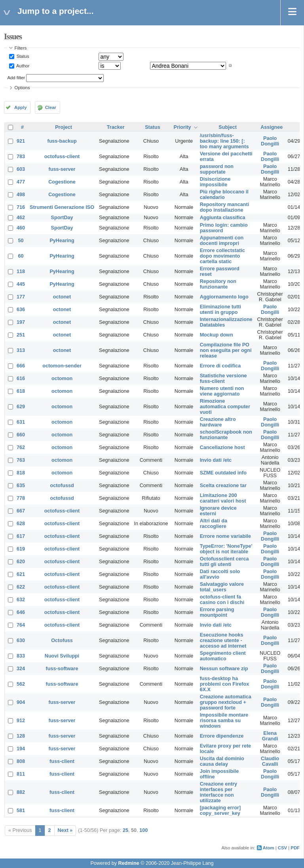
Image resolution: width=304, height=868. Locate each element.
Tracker (116, 127)
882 (21, 792)
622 (21, 587)
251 (21, 335)
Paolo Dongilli (270, 141)
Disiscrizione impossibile (215, 182)
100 (143, 830)
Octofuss (62, 640)
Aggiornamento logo (224, 297)
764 (21, 625)
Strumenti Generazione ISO (62, 207)
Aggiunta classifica (223, 218)
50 (21, 241)
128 (21, 736)
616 (21, 379)
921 (21, 141)
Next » (65, 830)
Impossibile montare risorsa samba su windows (224, 721)
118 (21, 271)
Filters (21, 48)
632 (21, 600)
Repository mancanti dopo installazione (225, 207)
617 (21, 536)
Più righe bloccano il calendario (224, 195)
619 (21, 549)
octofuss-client (62, 157)
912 (21, 721)
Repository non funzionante (218, 284)
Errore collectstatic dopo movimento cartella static (222, 256)
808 (21, 761)
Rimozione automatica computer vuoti (225, 407)
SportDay (62, 218)
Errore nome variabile (226, 536)
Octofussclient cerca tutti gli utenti (224, 562)
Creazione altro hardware (218, 422)
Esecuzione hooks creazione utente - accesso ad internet (223, 640)
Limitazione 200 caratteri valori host (223, 498)
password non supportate (217, 169)
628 (21, 524)
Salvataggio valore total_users (222, 587)
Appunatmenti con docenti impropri (222, 241)
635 (21, 486)
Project (64, 127)
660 (21, 435)
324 (21, 669)
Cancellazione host (222, 447)
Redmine (128, 863)
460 (21, 228)
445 (21, 284)
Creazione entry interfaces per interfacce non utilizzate (218, 792)
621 (21, 574)
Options (22, 88)
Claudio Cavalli (270, 761)
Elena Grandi (270, 736)
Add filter (16, 78)
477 (21, 182)
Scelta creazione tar (223, 486)
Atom (269, 848)
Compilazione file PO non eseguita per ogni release (226, 350)
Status (22, 56)
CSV (282, 848)
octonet (62, 297)
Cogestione (62, 182)
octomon (62, 379)
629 (21, 407)
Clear (51, 107)
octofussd (62, 486)
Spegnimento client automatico (223, 656)
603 (21, 169)
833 (21, 656)
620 (21, 562)
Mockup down (217, 335)
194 (21, 749)
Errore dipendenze (222, 736)
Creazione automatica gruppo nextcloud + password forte (226, 702)
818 (21, 473)
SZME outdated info (223, 473)
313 (21, 350)
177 (21, 297)
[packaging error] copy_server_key (220, 811)
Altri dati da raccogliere (214, 524)
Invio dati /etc (216, 460)
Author (23, 65)
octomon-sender (62, 366)
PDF (295, 848)
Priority (182, 127)
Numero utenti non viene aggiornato (222, 391)
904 (21, 702)
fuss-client (62, 761)
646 (21, 612)
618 (21, 391)
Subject (228, 127)
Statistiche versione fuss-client (223, 379)
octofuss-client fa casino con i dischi (222, 600)
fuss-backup (62, 141)
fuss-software (62, 669)
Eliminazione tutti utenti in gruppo (220, 310)
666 (21, 366)
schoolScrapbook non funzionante (226, 435)
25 (125, 830)
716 (21, 207)
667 (21, 511)
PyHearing (62, 241)
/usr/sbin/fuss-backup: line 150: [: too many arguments (224, 141)
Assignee (272, 127)
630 (21, 640)
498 (21, 195)
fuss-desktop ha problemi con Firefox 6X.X (225, 684)
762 (21, 447)
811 (21, 774)
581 (21, 811)
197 (21, 322)
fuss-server (62, 169)
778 (21, 498)
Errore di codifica (220, 366)
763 (21, 460)
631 (21, 422)
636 (21, 310)
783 (21, 157)
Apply (20, 107)
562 (21, 684)
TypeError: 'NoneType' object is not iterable (226, 549)
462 (21, 218)
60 (21, 256)
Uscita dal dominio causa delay (222, 761)
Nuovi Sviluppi (62, 656)
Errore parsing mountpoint (217, 612)
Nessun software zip (224, 669)
